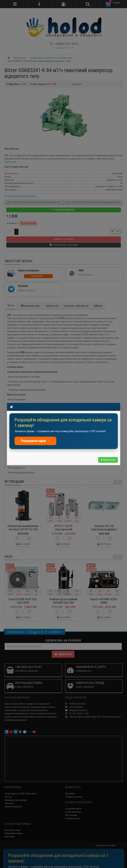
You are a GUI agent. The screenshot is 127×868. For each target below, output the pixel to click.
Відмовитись (108, 460)
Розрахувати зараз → (36, 441)
